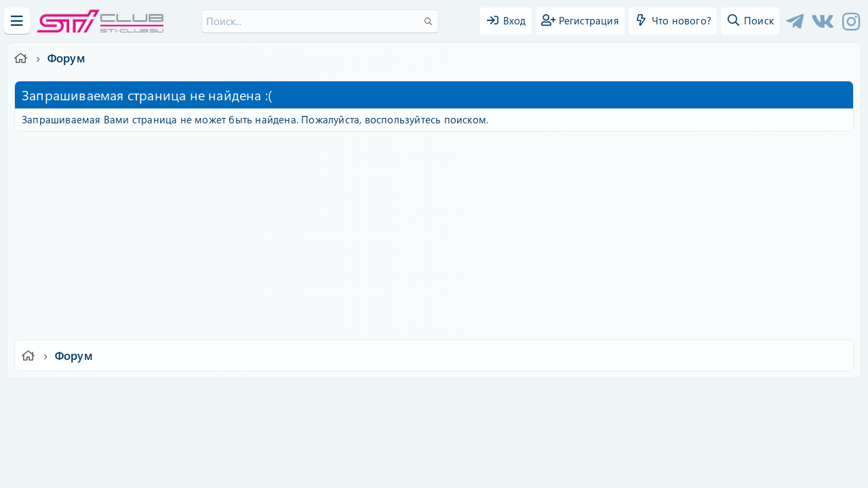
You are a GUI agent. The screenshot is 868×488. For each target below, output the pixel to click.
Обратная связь (315, 398)
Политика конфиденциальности (526, 398)
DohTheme (469, 469)
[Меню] (17, 21)
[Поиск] (320, 21)
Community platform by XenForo (434, 417)
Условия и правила (402, 398)
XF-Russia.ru (62, 427)
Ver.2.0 (172, 398)
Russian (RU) (236, 398)
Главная (676, 398)
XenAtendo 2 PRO (381, 448)
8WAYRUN (496, 438)
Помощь (628, 398)
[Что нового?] (673, 21)
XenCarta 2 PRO (381, 438)
